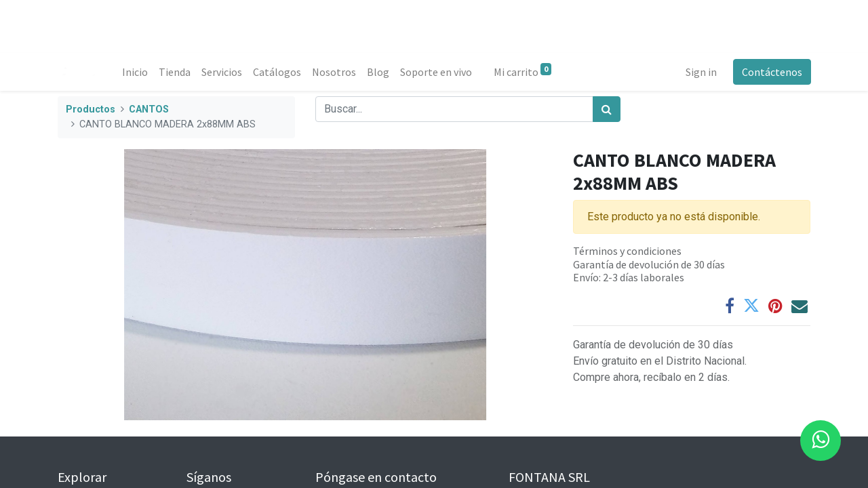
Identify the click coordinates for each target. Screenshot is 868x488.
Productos (91, 109)
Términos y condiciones (627, 251)
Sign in (701, 72)
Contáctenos (771, 72)
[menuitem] (136, 72)
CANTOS (149, 109)
